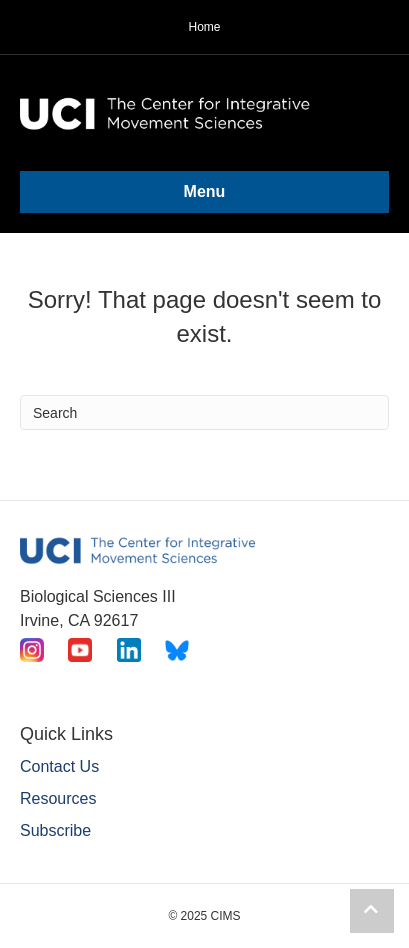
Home (204, 27)
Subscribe (55, 830)
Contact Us (59, 766)
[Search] (204, 412)
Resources (58, 798)
